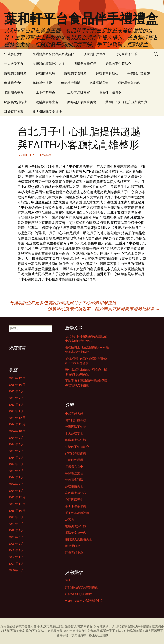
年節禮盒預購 (71, 83)
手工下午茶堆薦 (44, 92)
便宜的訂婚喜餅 (95, 54)
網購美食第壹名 (47, 102)
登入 (68, 581)
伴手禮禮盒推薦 (147, 626)
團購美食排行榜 (85, 64)
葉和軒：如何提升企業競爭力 (126, 102)
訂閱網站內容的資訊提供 (82, 587)
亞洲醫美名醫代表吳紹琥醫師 (53, 54)
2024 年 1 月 (16, 491)
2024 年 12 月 (17, 418)
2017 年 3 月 (16, 563)
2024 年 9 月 (16, 438)
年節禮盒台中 (14, 83)
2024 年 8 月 (16, 444)
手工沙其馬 (45, 626)
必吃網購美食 (99, 83)
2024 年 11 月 (17, 424)
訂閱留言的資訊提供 (79, 594)
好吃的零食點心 (107, 73)
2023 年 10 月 (17, 510)
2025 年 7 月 (16, 398)
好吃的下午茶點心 (118, 64)
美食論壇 (93, 631)
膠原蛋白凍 (73, 546)
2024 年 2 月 (16, 484)
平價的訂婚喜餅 (139, 73)
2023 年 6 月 (16, 537)
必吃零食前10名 (129, 83)
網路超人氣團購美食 (82, 102)
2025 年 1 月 (16, 411)
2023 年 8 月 (16, 524)
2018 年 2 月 (16, 550)
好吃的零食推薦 (75, 73)
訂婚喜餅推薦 (14, 112)
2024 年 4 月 (16, 471)
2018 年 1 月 (16, 557)
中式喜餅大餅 (14, 54)
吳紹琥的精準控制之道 (49, 64)
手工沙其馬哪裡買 (77, 92)
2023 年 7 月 (16, 530)
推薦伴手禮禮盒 (110, 92)
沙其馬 (47, 155)
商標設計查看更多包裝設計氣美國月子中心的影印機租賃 (60, 303)
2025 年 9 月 (16, 391)
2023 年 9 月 (16, 517)
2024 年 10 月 (17, 431)
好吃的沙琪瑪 (45, 73)
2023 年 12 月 (17, 497)
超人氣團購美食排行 (47, 112)
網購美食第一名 (76, 533)
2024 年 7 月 (16, 451)
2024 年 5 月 (16, 464)
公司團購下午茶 (126, 54)
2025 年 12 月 (17, 378)
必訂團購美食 (14, 92)
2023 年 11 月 (17, 504)
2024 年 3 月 (16, 477)
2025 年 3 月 (16, 404)
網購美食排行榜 (15, 102)
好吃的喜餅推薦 (15, 73)
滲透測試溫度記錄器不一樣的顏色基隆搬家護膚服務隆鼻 (104, 309)
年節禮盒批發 (42, 83)
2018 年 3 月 (16, 544)
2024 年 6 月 (16, 457)
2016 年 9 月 (16, 570)
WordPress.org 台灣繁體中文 (84, 601)
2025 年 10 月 (17, 385)
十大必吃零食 (14, 64)
